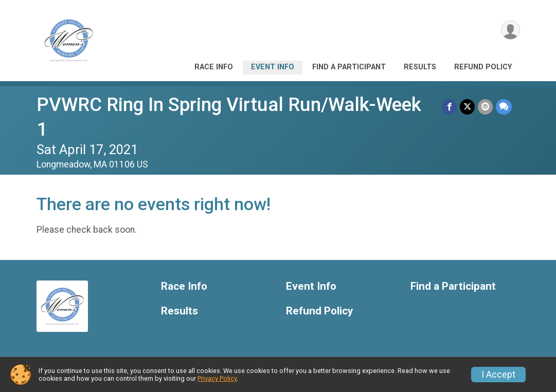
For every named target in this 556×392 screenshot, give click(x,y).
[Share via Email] (485, 107)
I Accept (498, 375)
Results (420, 67)
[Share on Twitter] (467, 107)
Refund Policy (483, 67)
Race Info (214, 67)
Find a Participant (349, 67)
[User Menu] (510, 30)
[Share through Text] (504, 107)
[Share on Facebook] (449, 107)
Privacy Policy (217, 378)
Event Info (273, 67)
